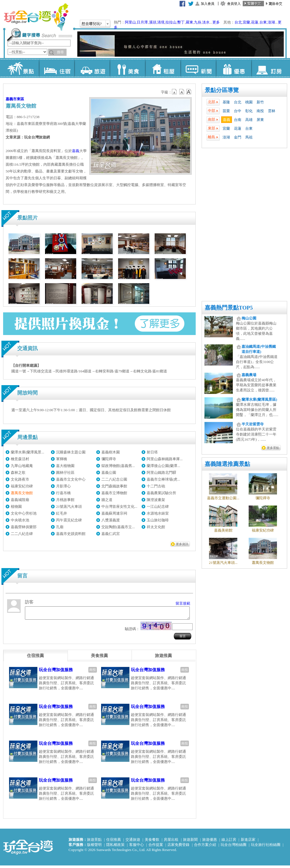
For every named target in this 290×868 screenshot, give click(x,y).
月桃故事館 (65, 500)
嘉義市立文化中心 (71, 479)
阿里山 (130, 22)
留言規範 (183, 603)
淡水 (206, 22)
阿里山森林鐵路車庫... (165, 459)
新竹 (260, 102)
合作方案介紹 (205, 847)
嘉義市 (11, 99)
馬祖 (249, 137)
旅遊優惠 (210, 842)
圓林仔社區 (65, 473)
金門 (238, 137)
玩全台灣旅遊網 (36, 17)
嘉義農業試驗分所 (161, 493)
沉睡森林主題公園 (71, 452)
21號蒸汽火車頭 (69, 506)
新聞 (198, 68)
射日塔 (152, 452)
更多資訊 (182, 544)
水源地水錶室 (158, 513)
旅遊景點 (94, 842)
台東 (263, 22)
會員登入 (234, 4)
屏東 (260, 120)
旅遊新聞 (190, 842)
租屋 (163, 68)
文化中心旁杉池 (24, 513)
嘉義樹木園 (111, 452)
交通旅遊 (133, 842)
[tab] (35, 658)
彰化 (249, 111)
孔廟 (60, 527)
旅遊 (92, 68)
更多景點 (273, 448)
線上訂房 (229, 842)
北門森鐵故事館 (114, 486)
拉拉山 (171, 22)
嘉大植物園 (65, 466)
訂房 (269, 68)
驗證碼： (132, 631)
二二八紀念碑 (22, 534)
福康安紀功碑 (22, 486)
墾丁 (181, 22)
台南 (238, 120)
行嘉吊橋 (63, 493)
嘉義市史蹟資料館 (71, 534)
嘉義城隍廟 (20, 500)
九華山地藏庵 (22, 466)
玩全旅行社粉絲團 (266, 847)
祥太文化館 (156, 527)
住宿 (56, 68)
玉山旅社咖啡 (158, 520)
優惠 (234, 68)
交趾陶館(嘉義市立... (118, 527)
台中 (238, 111)
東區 (20, 99)
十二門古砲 (156, 486)
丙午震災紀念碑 (69, 520)
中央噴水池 (20, 520)
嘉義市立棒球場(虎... (163, 479)
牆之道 (107, 500)
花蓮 (255, 22)
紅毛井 (62, 513)
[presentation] (35, 658)
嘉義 (227, 120)
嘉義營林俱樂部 (24, 527)
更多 (216, 22)
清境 (161, 22)
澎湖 (271, 22)
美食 (127, 68)
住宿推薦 (114, 842)
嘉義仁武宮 (111, 534)
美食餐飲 (152, 842)
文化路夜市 (20, 479)
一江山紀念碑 (158, 506)
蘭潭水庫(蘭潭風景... (27, 452)
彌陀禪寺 (109, 459)
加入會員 (208, 4)
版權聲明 (94, 847)
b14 (189, 92)
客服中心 (137, 847)
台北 (238, 22)
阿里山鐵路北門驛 (161, 473)
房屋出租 (171, 842)
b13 (182, 92)
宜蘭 (246, 22)
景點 (21, 68)
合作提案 (156, 847)
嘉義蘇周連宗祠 (114, 513)
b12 (175, 92)
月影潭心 (63, 486)
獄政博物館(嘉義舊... (118, 466)
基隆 (226, 102)
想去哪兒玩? (92, 24)
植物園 (16, 506)
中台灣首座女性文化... (119, 506)
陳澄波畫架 (156, 500)
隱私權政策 (115, 847)
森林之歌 (18, 473)
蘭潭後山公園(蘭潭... (163, 466)
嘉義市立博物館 (114, 493)
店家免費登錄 (178, 847)
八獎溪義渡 (111, 520)
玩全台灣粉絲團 (234, 847)
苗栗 (226, 111)
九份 (198, 22)
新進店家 (248, 842)
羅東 (189, 22)
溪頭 (153, 22)
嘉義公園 (109, 473)
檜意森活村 (20, 459)
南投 (260, 111)
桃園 (249, 102)
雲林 (272, 111)
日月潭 (142, 22)
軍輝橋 (62, 459)
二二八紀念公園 (114, 479)
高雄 (249, 120)
